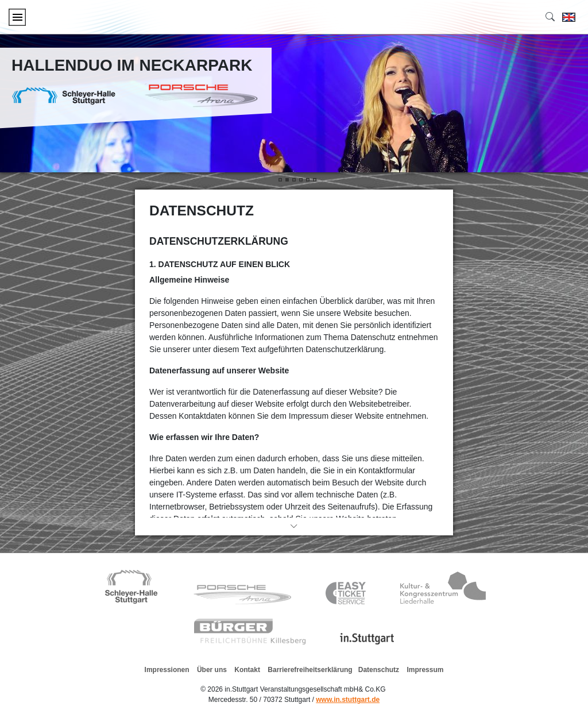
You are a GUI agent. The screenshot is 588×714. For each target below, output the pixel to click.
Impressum (425, 670)
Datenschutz (379, 670)
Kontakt (247, 670)
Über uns (212, 670)
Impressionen (167, 670)
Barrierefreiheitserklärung (310, 670)
